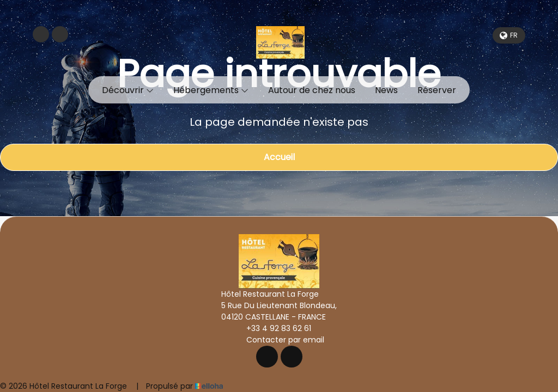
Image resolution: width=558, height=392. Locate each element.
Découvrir (128, 90)
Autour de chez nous (312, 90)
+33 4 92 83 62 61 (272, 328)
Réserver (437, 90)
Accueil (279, 157)
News (386, 90)
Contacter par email (279, 340)
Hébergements (211, 90)
